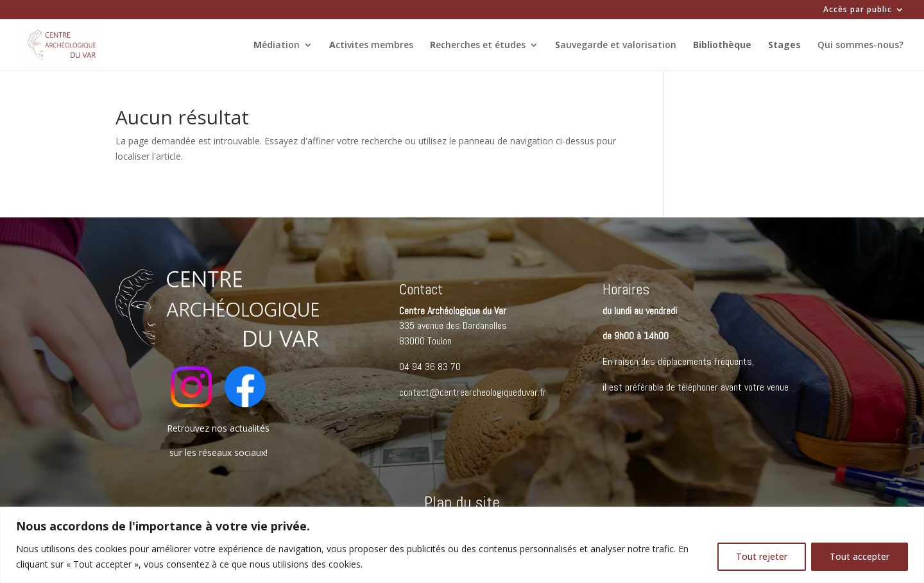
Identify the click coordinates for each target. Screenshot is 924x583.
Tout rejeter (762, 556)
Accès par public (858, 10)
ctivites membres (371, 46)
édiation (277, 46)
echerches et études (478, 46)
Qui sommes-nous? (860, 46)
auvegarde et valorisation (616, 46)
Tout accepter (860, 556)
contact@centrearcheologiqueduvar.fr (473, 392)
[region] (462, 545)
